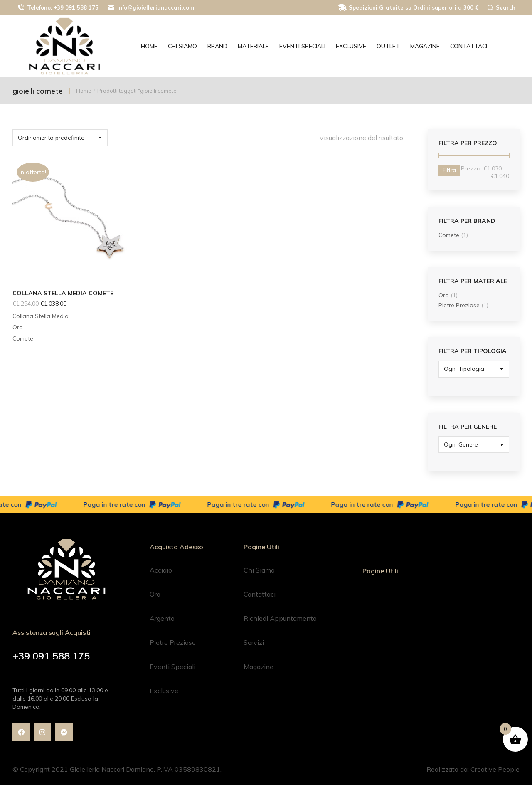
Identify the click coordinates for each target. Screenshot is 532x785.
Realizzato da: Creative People (473, 769)
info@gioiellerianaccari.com (150, 8)
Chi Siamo (259, 570)
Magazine (259, 667)
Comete (449, 235)
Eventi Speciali (172, 667)
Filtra (449, 170)
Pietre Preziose (459, 305)
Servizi (254, 642)
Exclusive (164, 691)
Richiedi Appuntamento (280, 618)
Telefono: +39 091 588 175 (58, 8)
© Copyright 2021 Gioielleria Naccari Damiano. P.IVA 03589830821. (117, 769)
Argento (162, 618)
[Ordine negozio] (60, 138)
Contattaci (260, 594)
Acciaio (161, 570)
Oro (444, 295)
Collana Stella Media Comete (63, 293)
